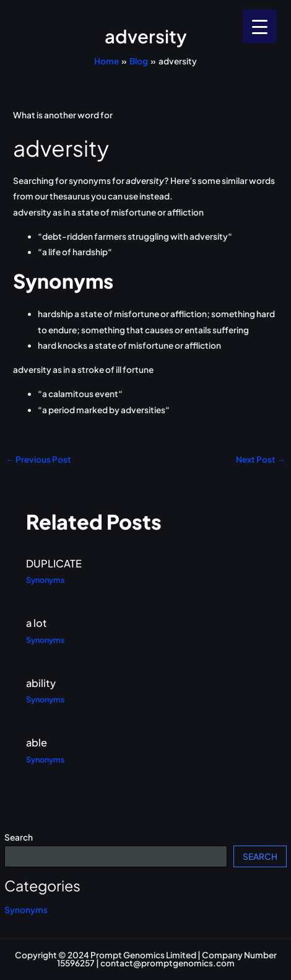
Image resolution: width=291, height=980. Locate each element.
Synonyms (26, 910)
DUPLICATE (54, 563)
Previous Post (38, 460)
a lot (37, 623)
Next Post (261, 460)
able (37, 742)
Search (19, 837)
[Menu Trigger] (260, 26)
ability (41, 683)
